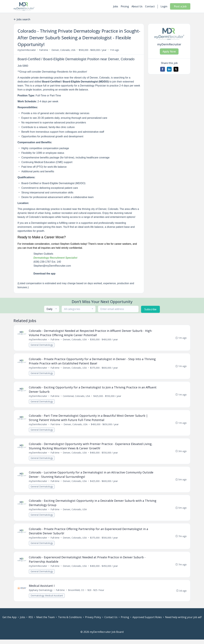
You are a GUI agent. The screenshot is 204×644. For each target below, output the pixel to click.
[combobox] (52, 309)
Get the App (9, 622)
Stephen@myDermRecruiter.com (52, 266)
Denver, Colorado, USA (63, 50)
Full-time (44, 50)
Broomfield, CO (76, 594)
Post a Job (180, 6)
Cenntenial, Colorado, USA (77, 397)
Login (164, 6)
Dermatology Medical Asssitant (47, 600)
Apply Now (169, 51)
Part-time (56, 426)
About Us (137, 6)
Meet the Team (46, 622)
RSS (31, 622)
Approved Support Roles (147, 622)
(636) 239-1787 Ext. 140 (47, 262)
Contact (150, 6)
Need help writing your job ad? (183, 622)
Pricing (125, 6)
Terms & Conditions (70, 622)
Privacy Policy (93, 622)
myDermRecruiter (27, 50)
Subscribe (150, 309)
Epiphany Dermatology (41, 594)
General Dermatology (42, 345)
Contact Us (111, 622)
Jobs (116, 6)
